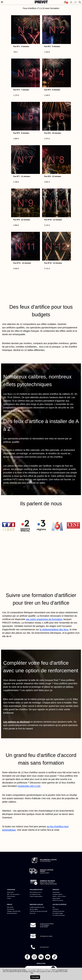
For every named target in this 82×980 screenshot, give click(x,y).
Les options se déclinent (16, 722)
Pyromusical (55, 909)
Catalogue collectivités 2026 (14, 911)
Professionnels (56, 892)
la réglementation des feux (54, 630)
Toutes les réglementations (36, 896)
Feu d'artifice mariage (58, 913)
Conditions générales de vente (37, 907)
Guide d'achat (10, 892)
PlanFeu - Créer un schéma (59, 896)
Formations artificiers (57, 894)
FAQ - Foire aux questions (13, 894)
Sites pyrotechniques (12, 913)
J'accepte (35, 977)
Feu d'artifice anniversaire (59, 915)
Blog (54, 907)
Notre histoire (10, 907)
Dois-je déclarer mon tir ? (36, 892)
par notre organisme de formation (44, 619)
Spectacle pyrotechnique (58, 911)
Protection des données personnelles (39, 911)
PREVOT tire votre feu (58, 900)
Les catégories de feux (35, 894)
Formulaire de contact (46, 936)
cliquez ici (36, 973)
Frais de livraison (11, 896)
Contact (9, 898)
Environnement (11, 909)
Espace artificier (56, 898)
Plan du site (33, 913)
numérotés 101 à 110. (29, 786)
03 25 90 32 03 (44, 947)
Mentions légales (34, 909)
